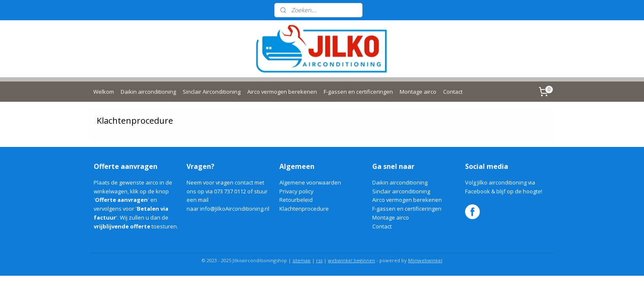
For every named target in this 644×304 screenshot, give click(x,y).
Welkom (104, 92)
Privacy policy (296, 191)
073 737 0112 (230, 191)
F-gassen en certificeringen (358, 92)
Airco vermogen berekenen (282, 92)
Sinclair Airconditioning (212, 92)
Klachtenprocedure (304, 209)
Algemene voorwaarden (310, 182)
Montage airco (418, 92)
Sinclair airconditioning (401, 191)
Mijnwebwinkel (425, 260)
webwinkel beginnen (352, 260)
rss (319, 260)
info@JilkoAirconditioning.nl (235, 209)
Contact (453, 92)
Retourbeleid (296, 200)
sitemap (302, 260)
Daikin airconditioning (148, 92)
